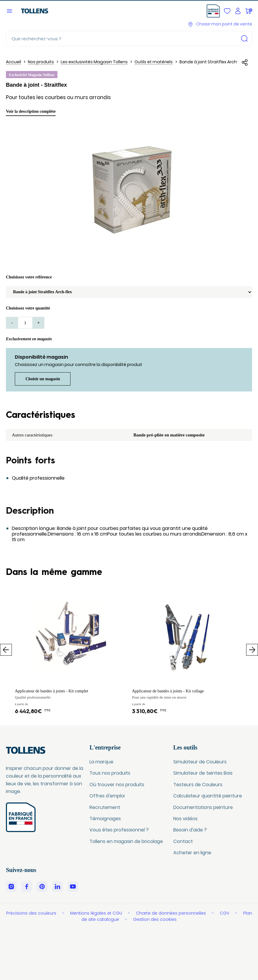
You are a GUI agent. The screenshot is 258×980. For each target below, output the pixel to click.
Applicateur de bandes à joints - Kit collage (168, 691)
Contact (183, 841)
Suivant (252, 650)
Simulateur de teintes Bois (203, 773)
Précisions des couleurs (32, 913)
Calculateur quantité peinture (208, 796)
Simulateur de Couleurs (200, 762)
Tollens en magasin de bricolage (126, 841)
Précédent (6, 650)
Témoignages (105, 819)
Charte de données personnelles (172, 913)
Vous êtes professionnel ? (119, 830)
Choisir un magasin (43, 379)
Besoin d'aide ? (190, 830)
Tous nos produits (110, 773)
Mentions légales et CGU (97, 913)
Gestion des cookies (155, 919)
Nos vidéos (185, 819)
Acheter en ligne (192, 853)
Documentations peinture (203, 807)
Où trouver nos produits (117, 785)
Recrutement (105, 807)
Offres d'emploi (107, 796)
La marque (101, 762)
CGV (225, 913)
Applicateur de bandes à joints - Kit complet (52, 691)
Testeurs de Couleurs (198, 785)
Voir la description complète (31, 111)
